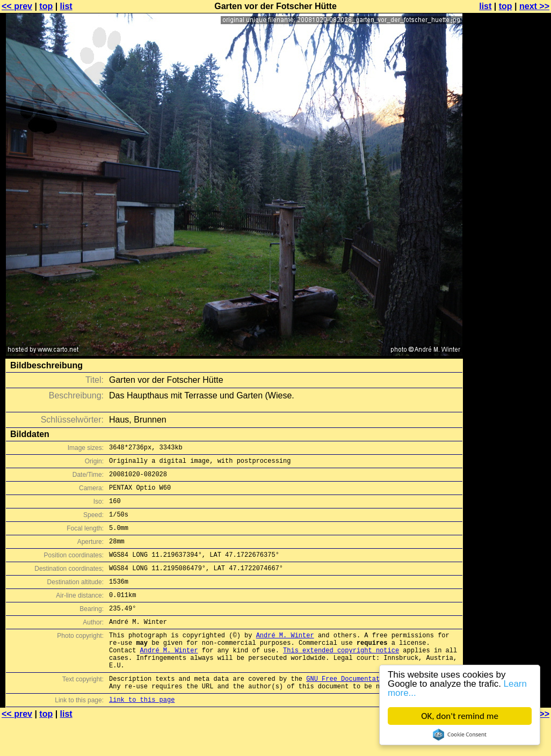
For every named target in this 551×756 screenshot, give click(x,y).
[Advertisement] (508, 266)
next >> (534, 6)
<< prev (17, 6)
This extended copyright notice (341, 677)
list (66, 6)
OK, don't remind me (460, 716)
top (46, 6)
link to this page (142, 735)
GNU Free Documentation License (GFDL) (378, 711)
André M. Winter (285, 659)
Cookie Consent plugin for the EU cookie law (460, 735)
